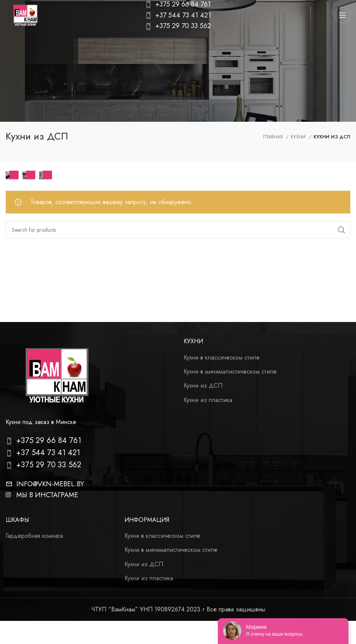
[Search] (178, 230)
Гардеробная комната (34, 536)
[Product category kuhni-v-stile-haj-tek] (12, 175)
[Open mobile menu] (342, 15)
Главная (274, 137)
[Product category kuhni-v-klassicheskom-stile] (46, 175)
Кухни (299, 137)
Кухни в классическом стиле (222, 358)
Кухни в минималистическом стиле (230, 372)
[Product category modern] (29, 175)
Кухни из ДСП (203, 386)
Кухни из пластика (208, 400)
